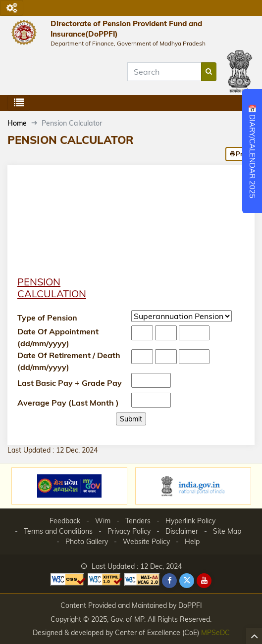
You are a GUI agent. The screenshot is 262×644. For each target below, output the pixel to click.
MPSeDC (215, 632)
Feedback (65, 521)
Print (240, 154)
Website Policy (146, 542)
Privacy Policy (129, 531)
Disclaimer (182, 531)
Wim (103, 521)
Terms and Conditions (58, 531)
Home (17, 123)
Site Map (227, 531)
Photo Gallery (87, 542)
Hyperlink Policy (190, 521)
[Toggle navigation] (12, 8)
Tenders (138, 521)
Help (192, 542)
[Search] (164, 72)
